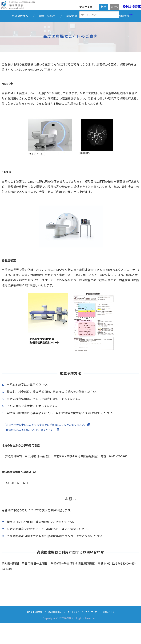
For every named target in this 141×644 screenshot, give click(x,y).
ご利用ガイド (74, 633)
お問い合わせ (115, 633)
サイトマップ (95, 633)
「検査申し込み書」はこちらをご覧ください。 (33, 451)
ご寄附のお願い (52, 633)
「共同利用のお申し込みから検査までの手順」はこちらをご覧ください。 (51, 446)
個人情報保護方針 (28, 633)
